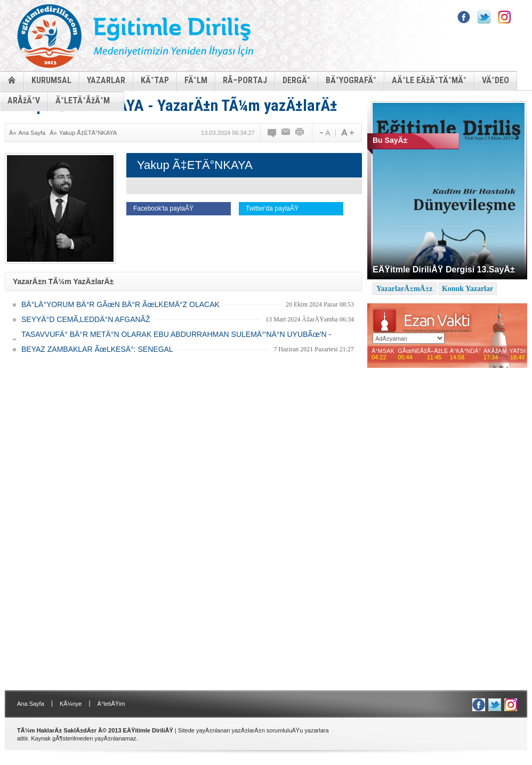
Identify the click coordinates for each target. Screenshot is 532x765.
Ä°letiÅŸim (111, 704)
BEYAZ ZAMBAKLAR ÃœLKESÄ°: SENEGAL (97, 349)
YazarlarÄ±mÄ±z (405, 289)
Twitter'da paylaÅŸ (272, 208)
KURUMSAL (51, 80)
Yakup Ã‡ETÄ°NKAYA (88, 133)
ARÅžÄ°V (24, 100)
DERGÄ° (296, 80)
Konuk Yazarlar (467, 289)
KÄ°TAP (155, 80)
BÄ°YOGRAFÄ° (351, 80)
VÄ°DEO (495, 80)
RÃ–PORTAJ (245, 80)
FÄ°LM (196, 80)
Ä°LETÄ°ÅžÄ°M (83, 100)
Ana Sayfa (32, 133)
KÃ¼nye (71, 704)
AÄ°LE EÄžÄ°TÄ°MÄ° (429, 80)
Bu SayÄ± (390, 140)
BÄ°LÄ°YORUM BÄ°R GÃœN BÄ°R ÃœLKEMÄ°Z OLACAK (120, 304)
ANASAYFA (12, 80)
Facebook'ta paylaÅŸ (163, 208)
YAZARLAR (106, 80)
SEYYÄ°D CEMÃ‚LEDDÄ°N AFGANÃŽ (86, 319)
